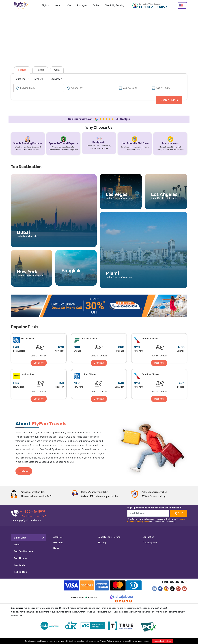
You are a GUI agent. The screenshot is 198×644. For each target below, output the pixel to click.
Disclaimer (59, 543)
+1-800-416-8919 (33, 512)
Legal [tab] (17, 545)
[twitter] (172, 588)
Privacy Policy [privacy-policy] (106, 641)
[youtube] (184, 588)
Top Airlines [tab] (20, 558)
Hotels (58, 5)
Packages (82, 5)
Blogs (56, 548)
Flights (45, 5)
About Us (58, 537)
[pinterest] (178, 588)
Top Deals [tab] (19, 565)
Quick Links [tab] (20, 538)
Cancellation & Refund (109, 537)
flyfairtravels (21, 7)
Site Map (102, 543)
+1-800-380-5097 (153, 6)
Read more (24, 471)
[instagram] (166, 588)
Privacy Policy (143, 522)
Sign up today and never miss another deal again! (155, 508)
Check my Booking (115, 5)
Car (69, 5)
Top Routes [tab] (20, 572)
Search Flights (169, 100)
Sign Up (178, 513)
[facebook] (154, 588)
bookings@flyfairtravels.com (26, 520)
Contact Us (148, 537)
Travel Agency (150, 543)
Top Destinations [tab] (24, 551)
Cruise (96, 5)
